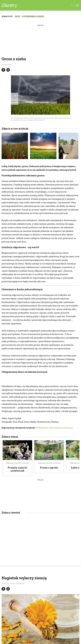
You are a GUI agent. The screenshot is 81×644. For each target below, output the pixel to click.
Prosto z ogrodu (49, 468)
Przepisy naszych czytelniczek (17, 469)
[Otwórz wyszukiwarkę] (73, 5)
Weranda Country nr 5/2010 (17, 463)
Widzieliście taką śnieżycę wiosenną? (54, 428)
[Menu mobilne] (77, 5)
